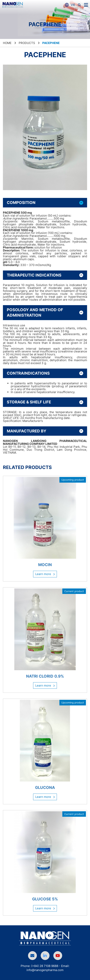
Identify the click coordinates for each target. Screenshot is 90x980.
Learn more (45, 574)
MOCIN (45, 565)
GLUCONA (45, 788)
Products (27, 43)
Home (7, 43)
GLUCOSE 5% (45, 899)
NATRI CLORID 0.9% (45, 676)
